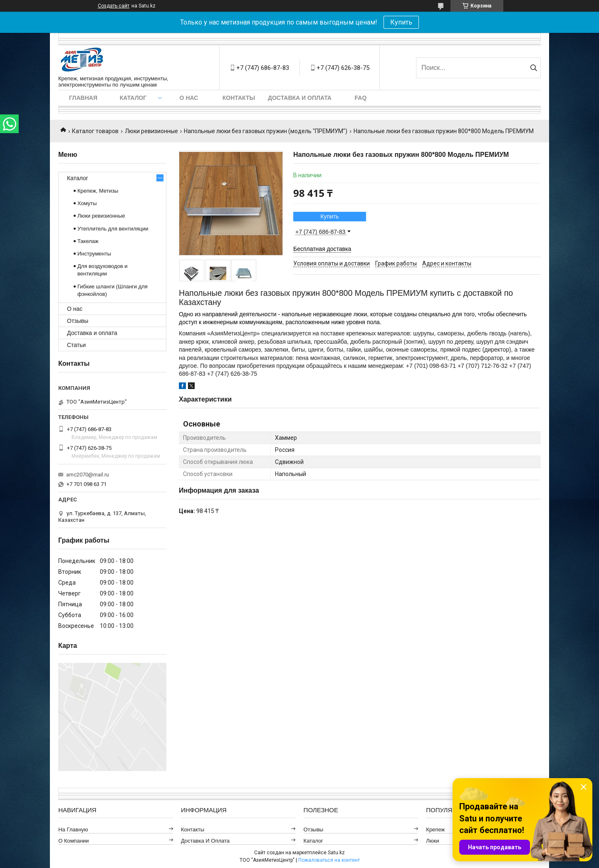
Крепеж (435, 830)
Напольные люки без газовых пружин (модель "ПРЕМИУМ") (266, 131)
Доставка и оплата (300, 98)
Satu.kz (336, 853)
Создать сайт (114, 6)
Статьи (76, 345)
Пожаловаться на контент (329, 860)
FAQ (361, 98)
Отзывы (78, 321)
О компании (73, 841)
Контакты (239, 98)
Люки (432, 841)
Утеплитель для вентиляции (113, 229)
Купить (401, 22)
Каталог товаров (95, 131)
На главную (73, 830)
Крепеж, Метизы (98, 191)
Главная (83, 98)
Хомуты (87, 203)
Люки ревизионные (151, 131)
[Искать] (533, 68)
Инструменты (94, 254)
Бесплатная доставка (322, 249)
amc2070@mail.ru (88, 475)
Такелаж (88, 241)
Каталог (133, 98)
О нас (189, 98)
